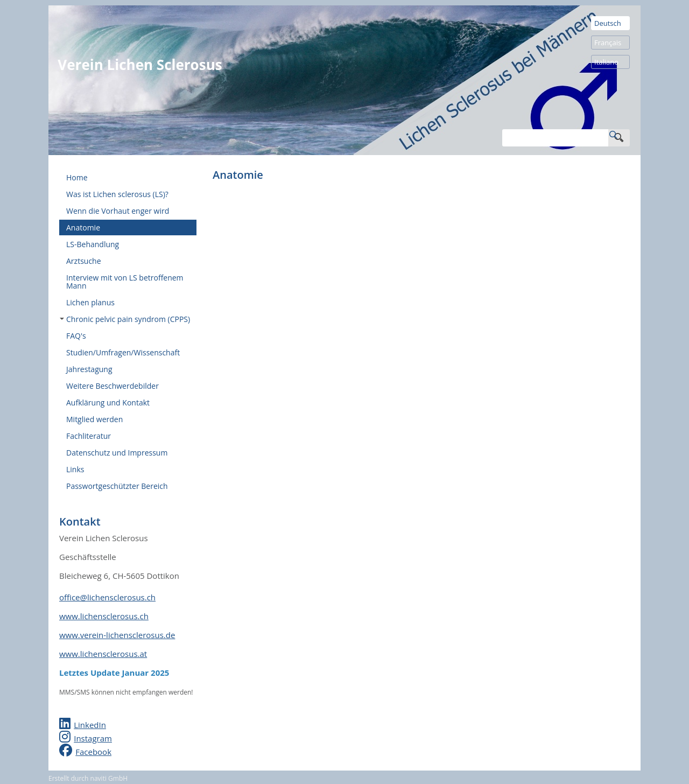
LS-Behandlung (93, 244)
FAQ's (76, 336)
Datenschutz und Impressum (117, 453)
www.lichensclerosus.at (103, 654)
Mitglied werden (94, 419)
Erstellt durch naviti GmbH (88, 778)
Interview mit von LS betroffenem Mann (125, 282)
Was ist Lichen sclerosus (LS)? (117, 194)
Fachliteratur (89, 436)
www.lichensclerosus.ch (104, 616)
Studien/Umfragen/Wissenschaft (123, 352)
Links (75, 469)
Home (77, 177)
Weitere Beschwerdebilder (113, 386)
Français (608, 43)
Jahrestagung (89, 369)
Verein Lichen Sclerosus (140, 65)
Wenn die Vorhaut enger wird (118, 211)
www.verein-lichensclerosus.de (117, 635)
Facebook (93, 752)
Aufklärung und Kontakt (108, 402)
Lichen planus (90, 302)
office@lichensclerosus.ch (107, 597)
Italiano (606, 62)
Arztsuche (84, 261)
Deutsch (608, 23)
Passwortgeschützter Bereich (117, 486)
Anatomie (83, 227)
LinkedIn (90, 725)
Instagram (93, 738)
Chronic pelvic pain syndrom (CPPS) (125, 319)
